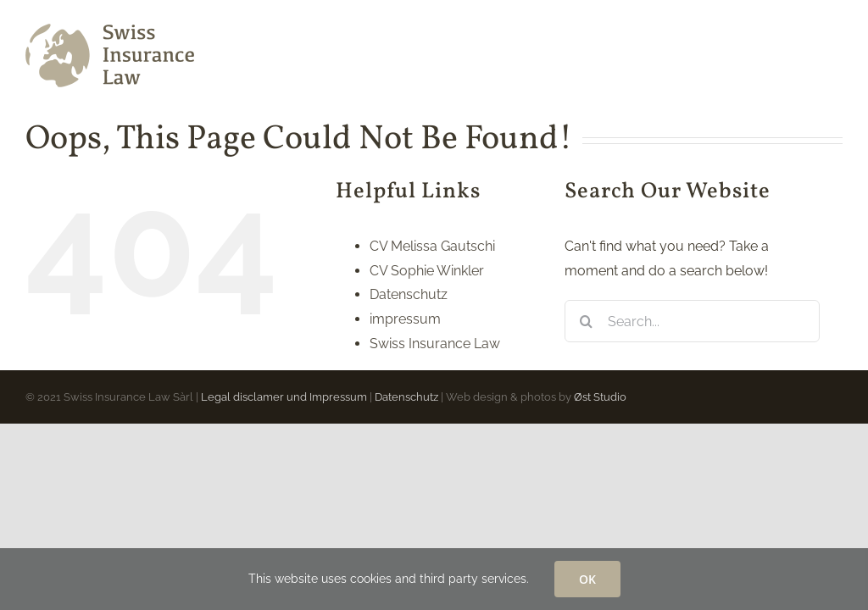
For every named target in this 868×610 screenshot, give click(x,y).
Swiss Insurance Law (435, 344)
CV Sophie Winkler (427, 271)
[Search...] (692, 321)
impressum (405, 319)
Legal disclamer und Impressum (284, 397)
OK (587, 579)
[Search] (586, 321)
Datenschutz (409, 294)
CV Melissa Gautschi (432, 246)
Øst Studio (600, 397)
